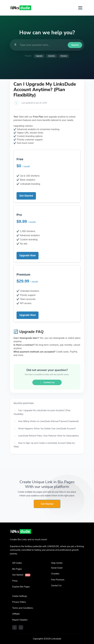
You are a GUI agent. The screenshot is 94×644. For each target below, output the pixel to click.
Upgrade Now (28, 255)
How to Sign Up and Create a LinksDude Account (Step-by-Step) (45, 445)
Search (75, 45)
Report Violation (20, 620)
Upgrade (39, 56)
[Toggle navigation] (80, 8)
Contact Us (56, 586)
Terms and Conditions (23, 608)
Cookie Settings (20, 596)
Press (15, 581)
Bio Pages (17, 569)
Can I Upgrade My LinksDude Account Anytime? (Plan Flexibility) (42, 412)
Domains (64, 56)
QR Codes (17, 563)
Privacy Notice (19, 602)
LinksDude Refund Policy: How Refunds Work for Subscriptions (46, 436)
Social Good (57, 568)
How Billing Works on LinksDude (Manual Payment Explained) (46, 421)
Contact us (47, 382)
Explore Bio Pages (21, 587)
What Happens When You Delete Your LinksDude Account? (45, 429)
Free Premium (58, 580)
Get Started (26, 196)
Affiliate (16, 614)
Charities (55, 574)
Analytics (52, 56)
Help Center (57, 563)
